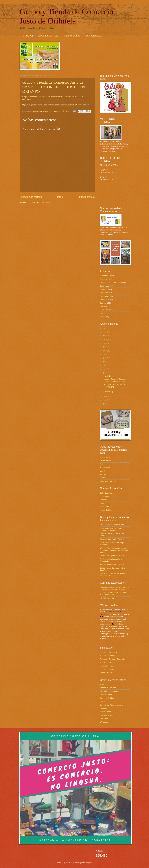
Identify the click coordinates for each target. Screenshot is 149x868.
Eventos (103, 303)
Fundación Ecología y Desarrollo (113, 659)
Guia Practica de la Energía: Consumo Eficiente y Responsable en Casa (115, 588)
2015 (105, 354)
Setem (103, 464)
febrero (108, 392)
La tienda (28, 36)
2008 (105, 400)
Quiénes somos (72, 36)
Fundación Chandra (108, 656)
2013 (105, 362)
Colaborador (105, 286)
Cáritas (103, 701)
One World (104, 718)
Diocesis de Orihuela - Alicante (112, 705)
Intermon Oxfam (106, 507)
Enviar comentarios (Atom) (41, 202)
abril (107, 376)
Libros (102, 306)
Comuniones (105, 289)
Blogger (89, 863)
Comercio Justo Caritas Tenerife (112, 539)
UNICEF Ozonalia (107, 598)
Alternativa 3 (105, 457)
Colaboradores (93, 36)
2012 (105, 365)
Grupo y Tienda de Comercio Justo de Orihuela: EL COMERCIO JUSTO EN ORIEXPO (54, 87)
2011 (105, 369)
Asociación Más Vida (108, 688)
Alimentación (105, 276)
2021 (105, 332)
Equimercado (105, 496)
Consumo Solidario (107, 698)
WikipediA (104, 722)
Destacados (105, 296)
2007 (105, 404)
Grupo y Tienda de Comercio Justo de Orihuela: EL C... (115, 380)
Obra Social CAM (107, 673)
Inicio (60, 197)
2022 (105, 328)
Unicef (103, 471)
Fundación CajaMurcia (109, 652)
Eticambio (104, 500)
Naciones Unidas (107, 715)
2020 (105, 336)
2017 (105, 347)
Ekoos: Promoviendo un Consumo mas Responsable (113, 594)
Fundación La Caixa (108, 666)
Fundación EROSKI (108, 662)
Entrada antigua (86, 197)
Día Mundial (105, 300)
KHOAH (103, 478)
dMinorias (104, 708)
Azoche (103, 474)
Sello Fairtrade (106, 461)
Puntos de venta (106, 310)
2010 (105, 373)
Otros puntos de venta (109, 481)
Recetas (103, 313)
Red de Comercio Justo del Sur (112, 564)
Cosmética (104, 293)
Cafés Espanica (106, 493)
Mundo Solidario (106, 510)
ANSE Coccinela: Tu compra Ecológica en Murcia (111, 529)
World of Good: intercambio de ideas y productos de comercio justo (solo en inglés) (115, 550)
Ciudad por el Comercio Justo (111, 282)
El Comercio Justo (48, 36)
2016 (105, 351)
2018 (105, 343)
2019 (105, 339)
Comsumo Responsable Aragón (112, 556)
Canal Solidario (106, 695)
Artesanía (104, 279)
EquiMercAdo (105, 467)
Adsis (102, 684)
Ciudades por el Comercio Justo (112, 525)
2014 (105, 358)
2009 (105, 396)
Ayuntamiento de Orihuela (110, 691)
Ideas (102, 503)
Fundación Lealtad (107, 669)
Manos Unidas (106, 712)
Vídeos (103, 317)
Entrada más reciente (31, 197)
